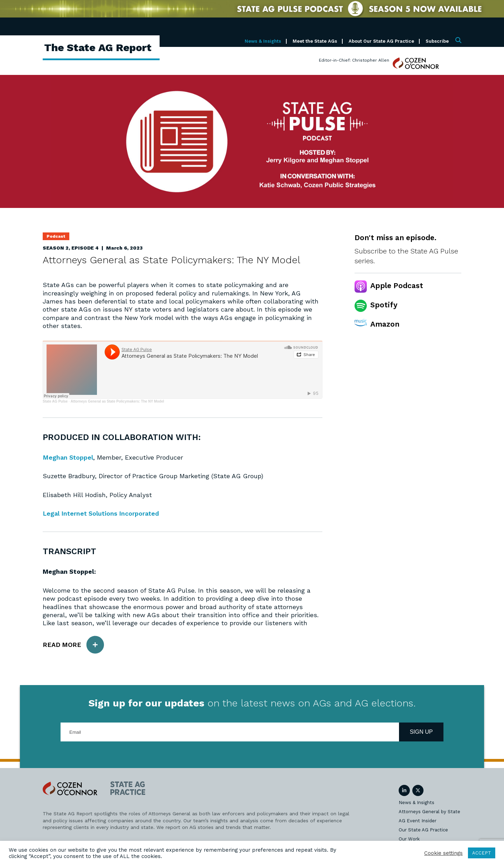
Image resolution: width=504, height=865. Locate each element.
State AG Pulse (55, 401)
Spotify (384, 305)
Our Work (409, 839)
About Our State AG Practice (381, 41)
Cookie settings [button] (443, 853)
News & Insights (263, 41)
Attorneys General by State (429, 812)
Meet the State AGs (315, 41)
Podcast (56, 236)
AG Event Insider (418, 821)
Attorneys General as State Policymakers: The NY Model (117, 401)
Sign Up (421, 732)
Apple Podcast (397, 285)
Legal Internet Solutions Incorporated (101, 513)
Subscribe (437, 41)
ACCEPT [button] (482, 853)
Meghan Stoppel (68, 457)
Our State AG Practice (423, 830)
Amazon (385, 324)
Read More (73, 645)
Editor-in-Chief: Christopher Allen (354, 60)
